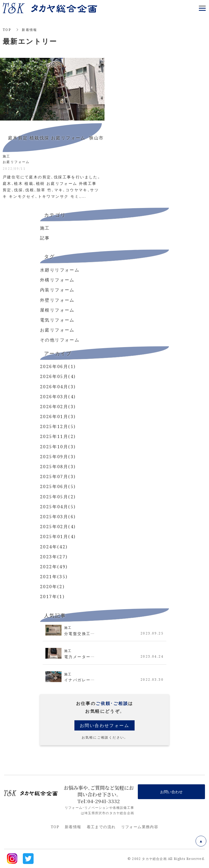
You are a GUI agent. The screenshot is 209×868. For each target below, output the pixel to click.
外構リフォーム (57, 280)
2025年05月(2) (58, 497)
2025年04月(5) (58, 507)
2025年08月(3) (58, 466)
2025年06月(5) (58, 486)
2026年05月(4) (58, 376)
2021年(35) (54, 576)
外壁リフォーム (57, 300)
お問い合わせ (171, 792)
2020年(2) (52, 586)
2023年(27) (54, 557)
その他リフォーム (60, 340)
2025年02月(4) (58, 526)
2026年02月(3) (58, 406)
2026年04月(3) (58, 387)
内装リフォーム (57, 290)
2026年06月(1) (58, 366)
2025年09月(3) (58, 456)
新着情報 (73, 827)
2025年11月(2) (58, 436)
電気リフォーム (57, 320)
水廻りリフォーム (60, 270)
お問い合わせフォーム (104, 725)
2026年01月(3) (58, 416)
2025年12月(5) (58, 426)
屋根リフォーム (57, 310)
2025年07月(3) (58, 476)
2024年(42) (54, 547)
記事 (45, 238)
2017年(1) (52, 596)
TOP (7, 29)
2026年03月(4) (58, 396)
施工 (45, 228)
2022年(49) (54, 567)
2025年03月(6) (58, 516)
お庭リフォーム (57, 330)
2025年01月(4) (58, 536)
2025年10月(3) (58, 447)
